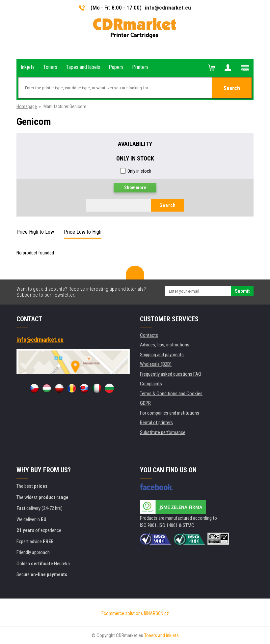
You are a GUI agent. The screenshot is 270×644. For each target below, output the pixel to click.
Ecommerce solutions (122, 613)
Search (232, 88)
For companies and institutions (170, 413)
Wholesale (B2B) (156, 364)
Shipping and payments (162, 355)
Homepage (27, 106)
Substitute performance (163, 432)
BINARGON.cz (156, 613)
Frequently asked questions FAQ (171, 374)
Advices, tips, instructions (165, 345)
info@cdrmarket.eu (168, 8)
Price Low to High (83, 232)
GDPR (145, 403)
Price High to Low (35, 232)
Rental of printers (156, 423)
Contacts (149, 335)
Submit (242, 291)
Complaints (151, 384)
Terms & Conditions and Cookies (171, 394)
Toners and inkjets (162, 635)
